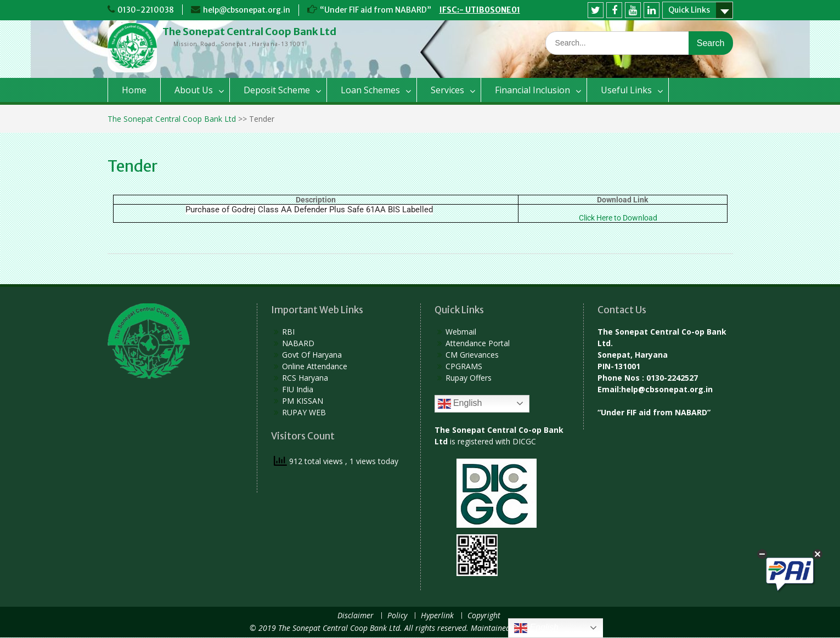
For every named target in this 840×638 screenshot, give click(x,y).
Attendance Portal (478, 343)
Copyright (484, 616)
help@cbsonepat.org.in (247, 10)
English (460, 404)
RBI (288, 332)
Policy (397, 616)
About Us (194, 90)
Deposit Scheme (277, 90)
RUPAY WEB (304, 412)
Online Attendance (315, 366)
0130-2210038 (146, 10)
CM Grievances (472, 355)
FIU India (298, 389)
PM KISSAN (303, 401)
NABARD (298, 343)
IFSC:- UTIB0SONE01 (480, 10)
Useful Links (626, 90)
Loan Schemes (370, 90)
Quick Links (689, 10)
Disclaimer (356, 616)
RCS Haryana (305, 378)
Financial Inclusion (532, 90)
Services (447, 90)
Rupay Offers (469, 378)
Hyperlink (437, 616)
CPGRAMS (464, 366)
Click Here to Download (618, 218)
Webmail (461, 332)
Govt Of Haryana (312, 355)
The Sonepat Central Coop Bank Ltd (249, 32)
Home (134, 90)
